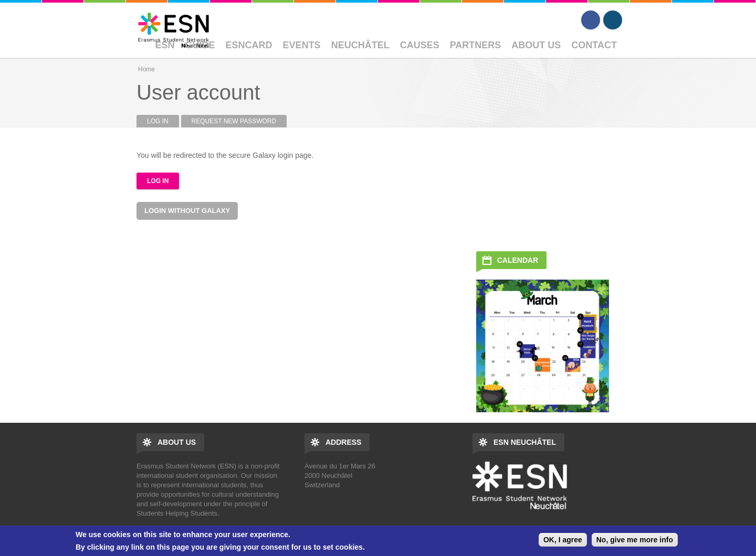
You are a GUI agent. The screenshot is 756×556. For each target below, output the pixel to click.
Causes (420, 45)
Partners (476, 45)
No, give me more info (635, 540)
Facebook (591, 20)
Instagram (613, 20)
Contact (594, 45)
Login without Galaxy (187, 211)
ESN (165, 45)
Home (146, 69)
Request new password (234, 121)
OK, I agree (563, 540)
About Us (536, 45)
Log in (163, 121)
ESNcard (249, 45)
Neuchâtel (360, 45)
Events (302, 45)
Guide (200, 45)
